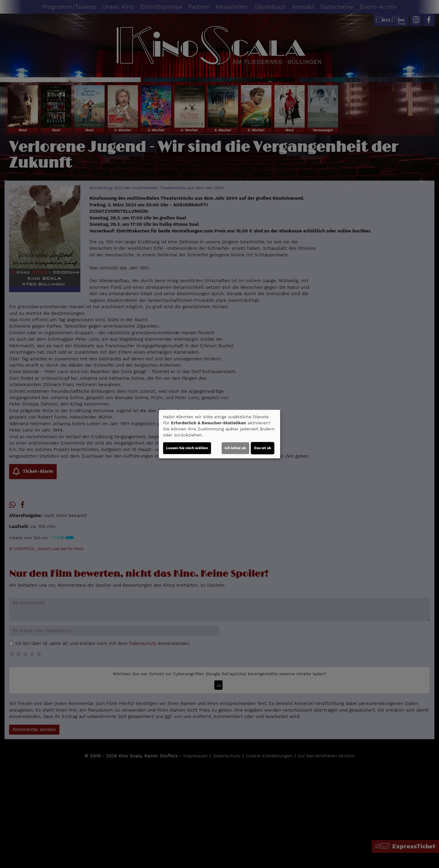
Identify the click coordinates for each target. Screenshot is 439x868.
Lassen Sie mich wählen (187, 448)
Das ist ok (263, 448)
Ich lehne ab (235, 448)
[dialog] (219, 434)
